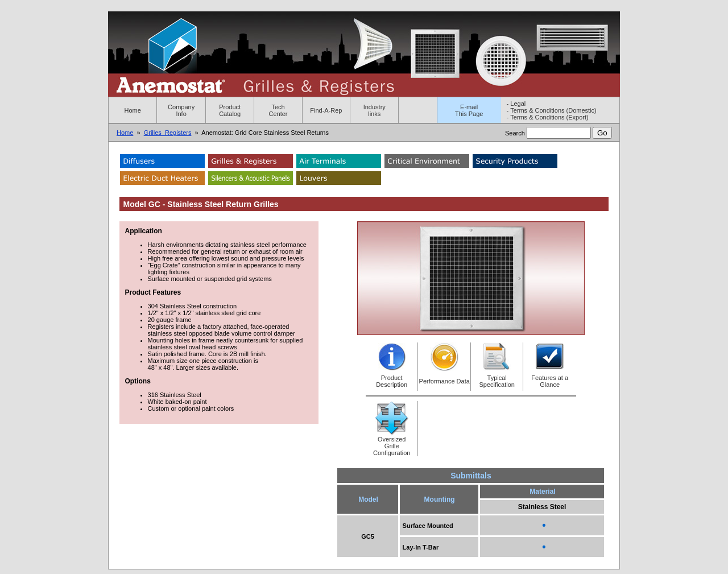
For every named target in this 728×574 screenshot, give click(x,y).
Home (133, 110)
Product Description (392, 381)
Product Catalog (230, 110)
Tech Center (278, 110)
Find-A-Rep (326, 110)
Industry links (375, 110)
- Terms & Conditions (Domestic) (552, 110)
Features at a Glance (550, 381)
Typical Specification (497, 381)
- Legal (516, 104)
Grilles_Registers (168, 133)
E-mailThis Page (469, 110)
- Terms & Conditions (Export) (548, 117)
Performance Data (444, 381)
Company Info (181, 110)
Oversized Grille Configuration (392, 446)
